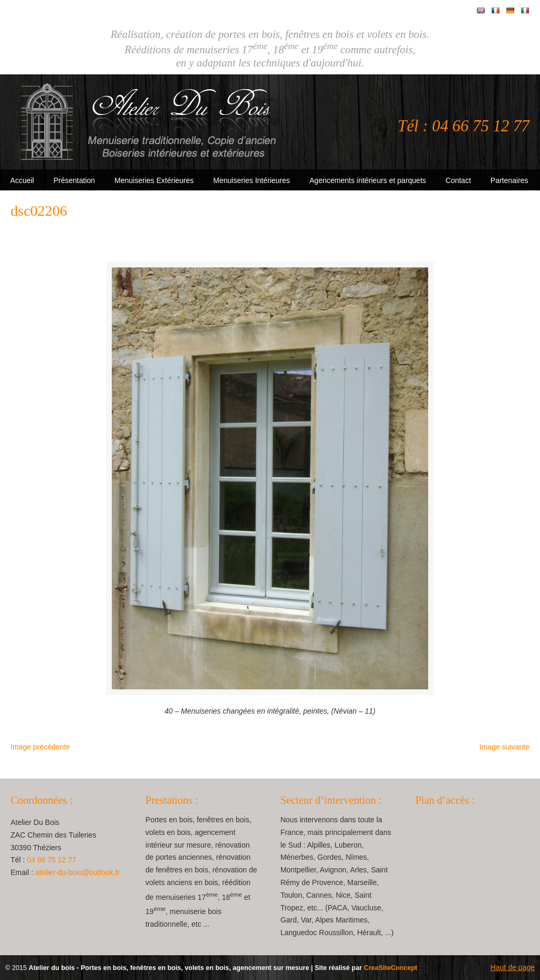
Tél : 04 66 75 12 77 (464, 126)
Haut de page (513, 967)
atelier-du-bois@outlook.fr (78, 872)
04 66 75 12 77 (51, 860)
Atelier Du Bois (150, 122)
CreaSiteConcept (390, 968)
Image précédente (40, 747)
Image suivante (504, 747)
